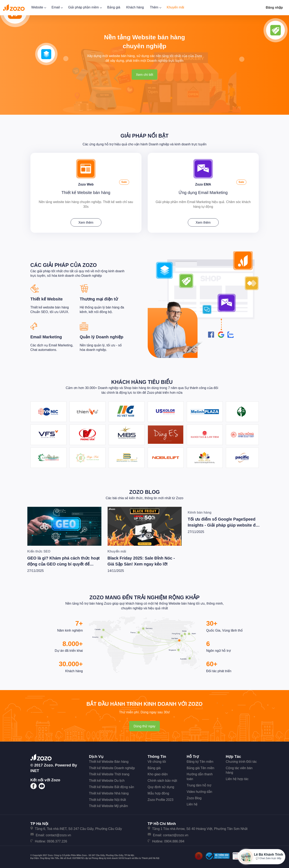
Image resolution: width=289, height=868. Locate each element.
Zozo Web (86, 183)
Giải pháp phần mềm (85, 7)
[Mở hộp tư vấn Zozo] (262, 857)
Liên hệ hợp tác (237, 778)
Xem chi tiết (145, 75)
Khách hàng (135, 7)
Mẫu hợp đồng (158, 793)
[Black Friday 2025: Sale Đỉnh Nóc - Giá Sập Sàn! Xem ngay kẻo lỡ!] (145, 525)
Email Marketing (46, 336)
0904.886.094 (174, 841)
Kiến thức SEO (39, 551)
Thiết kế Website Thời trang (109, 774)
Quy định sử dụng (161, 786)
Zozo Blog (144, 491)
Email (57, 7)
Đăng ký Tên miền (200, 761)
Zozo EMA (203, 183)
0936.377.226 (57, 841)
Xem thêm (86, 222)
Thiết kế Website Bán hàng (109, 761)
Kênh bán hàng (200, 512)
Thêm (155, 7)
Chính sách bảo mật (162, 780)
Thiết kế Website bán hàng (86, 192)
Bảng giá (114, 7)
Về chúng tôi (157, 761)
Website (38, 7)
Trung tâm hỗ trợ (199, 785)
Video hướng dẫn (200, 791)
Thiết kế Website (47, 298)
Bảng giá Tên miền (201, 767)
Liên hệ (192, 804)
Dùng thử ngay (144, 726)
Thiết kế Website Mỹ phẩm (109, 805)
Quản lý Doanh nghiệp (102, 336)
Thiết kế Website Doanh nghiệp (112, 767)
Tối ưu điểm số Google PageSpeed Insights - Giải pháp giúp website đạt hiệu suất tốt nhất (224, 524)
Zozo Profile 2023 (161, 799)
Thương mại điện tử (99, 298)
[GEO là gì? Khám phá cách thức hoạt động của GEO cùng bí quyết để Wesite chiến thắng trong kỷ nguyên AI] (64, 525)
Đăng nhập (274, 8)
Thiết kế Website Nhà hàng (109, 793)
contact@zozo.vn (58, 834)
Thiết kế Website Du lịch (107, 780)
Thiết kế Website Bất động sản (112, 786)
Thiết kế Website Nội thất (108, 799)
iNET (35, 770)
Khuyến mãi (176, 7)
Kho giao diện (158, 774)
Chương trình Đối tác (241, 761)
